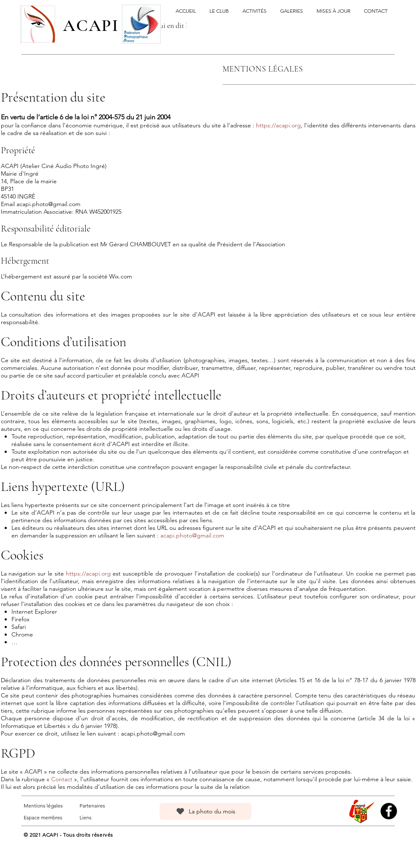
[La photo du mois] (205, 811)
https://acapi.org (278, 125)
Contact (62, 779)
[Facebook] (389, 811)
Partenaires (92, 806)
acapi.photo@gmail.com (48, 204)
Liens (85, 817)
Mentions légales (43, 806)
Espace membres (43, 817)
